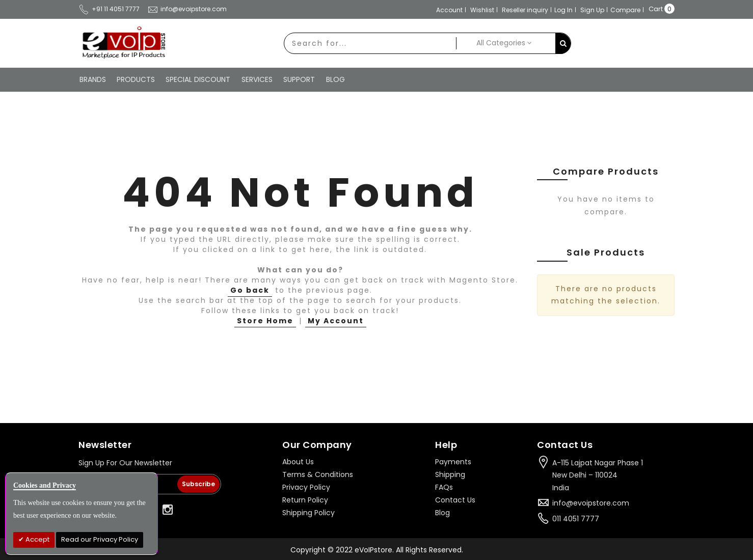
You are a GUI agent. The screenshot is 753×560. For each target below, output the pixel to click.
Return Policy (305, 499)
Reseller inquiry (525, 10)
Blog (442, 512)
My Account (336, 320)
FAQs (444, 486)
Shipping (450, 473)
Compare (625, 10)
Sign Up (592, 10)
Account (449, 10)
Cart (656, 9)
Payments (453, 461)
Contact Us (455, 499)
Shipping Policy (308, 512)
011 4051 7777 (576, 518)
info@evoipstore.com (187, 9)
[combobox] (368, 43)
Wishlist (482, 10)
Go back (250, 289)
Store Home (265, 320)
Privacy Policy (306, 486)
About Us (298, 461)
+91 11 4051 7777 (109, 9)
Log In (563, 10)
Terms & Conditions (318, 473)
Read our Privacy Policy (100, 539)
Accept (37, 539)
